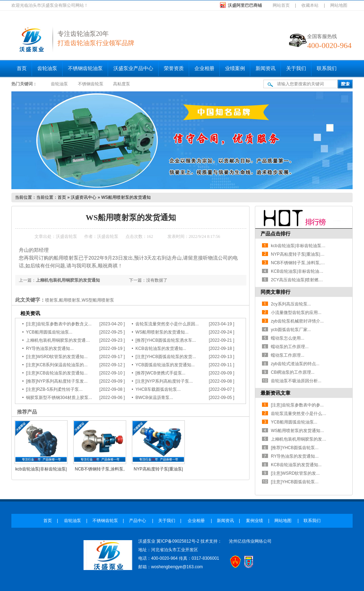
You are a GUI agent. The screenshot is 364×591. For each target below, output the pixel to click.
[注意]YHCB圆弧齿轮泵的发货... (166, 357)
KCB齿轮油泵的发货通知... (161, 348)
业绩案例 (235, 68)
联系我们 (327, 68)
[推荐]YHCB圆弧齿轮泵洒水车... (166, 340)
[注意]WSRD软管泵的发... (295, 473)
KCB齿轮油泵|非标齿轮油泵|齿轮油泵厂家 (311, 271)
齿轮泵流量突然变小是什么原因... (167, 324)
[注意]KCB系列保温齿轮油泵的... (57, 365)
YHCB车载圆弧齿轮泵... (158, 389)
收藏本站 (310, 5)
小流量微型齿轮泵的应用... (296, 313)
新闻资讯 (266, 68)
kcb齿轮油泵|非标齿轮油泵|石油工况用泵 (309, 246)
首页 (22, 68)
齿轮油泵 (47, 68)
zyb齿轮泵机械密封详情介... (297, 321)
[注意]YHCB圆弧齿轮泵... (295, 482)
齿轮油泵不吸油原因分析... (296, 381)
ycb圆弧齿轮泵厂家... (291, 330)
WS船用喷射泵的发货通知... (162, 332)
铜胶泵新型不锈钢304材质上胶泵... (59, 398)
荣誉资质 (174, 68)
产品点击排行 (275, 234)
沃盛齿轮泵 (66, 236)
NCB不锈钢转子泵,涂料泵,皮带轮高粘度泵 (311, 263)
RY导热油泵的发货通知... (50, 348)
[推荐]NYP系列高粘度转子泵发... (57, 381)
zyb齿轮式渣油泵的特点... (295, 364)
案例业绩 (255, 521)
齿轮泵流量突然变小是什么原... (300, 414)
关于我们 (296, 68)
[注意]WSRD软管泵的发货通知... (57, 357)
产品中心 (138, 521)
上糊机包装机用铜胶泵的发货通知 (68, 280)
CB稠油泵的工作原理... (293, 372)
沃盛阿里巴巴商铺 (245, 5)
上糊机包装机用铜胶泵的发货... (300, 439)
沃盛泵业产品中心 (133, 68)
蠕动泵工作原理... (288, 355)
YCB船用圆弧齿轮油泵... (49, 332)
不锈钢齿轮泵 (91, 84)
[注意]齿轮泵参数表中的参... (297, 405)
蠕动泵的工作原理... (290, 347)
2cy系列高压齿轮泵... (291, 304)
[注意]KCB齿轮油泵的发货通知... (57, 373)
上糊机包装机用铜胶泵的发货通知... (60, 340)
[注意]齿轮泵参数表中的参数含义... (59, 324)
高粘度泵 (122, 84)
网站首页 (281, 5)
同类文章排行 (275, 292)
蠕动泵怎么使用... (288, 338)
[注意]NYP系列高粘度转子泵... (164, 381)
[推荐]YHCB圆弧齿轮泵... (295, 448)
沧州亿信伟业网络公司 (250, 541)
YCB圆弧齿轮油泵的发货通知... (165, 365)
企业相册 (204, 68)
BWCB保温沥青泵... (154, 398)
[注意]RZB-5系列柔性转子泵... (54, 389)
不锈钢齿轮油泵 (85, 68)
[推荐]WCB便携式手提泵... (160, 373)
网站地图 (339, 5)
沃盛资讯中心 (84, 197)
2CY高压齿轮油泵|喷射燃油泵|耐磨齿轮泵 (310, 280)
